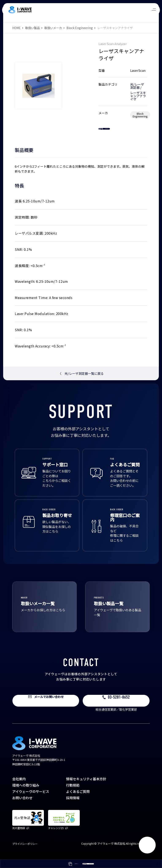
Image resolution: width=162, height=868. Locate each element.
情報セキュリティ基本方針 (86, 787)
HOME (16, 28)
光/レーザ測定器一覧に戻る (81, 382)
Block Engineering (80, 28)
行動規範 (73, 793)
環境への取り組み (26, 793)
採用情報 (73, 806)
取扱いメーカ (53, 28)
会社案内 (19, 787)
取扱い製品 (32, 28)
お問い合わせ (22, 806)
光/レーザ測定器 (137, 86)
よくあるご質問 (78, 800)
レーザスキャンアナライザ (138, 96)
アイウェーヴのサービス (31, 800)
